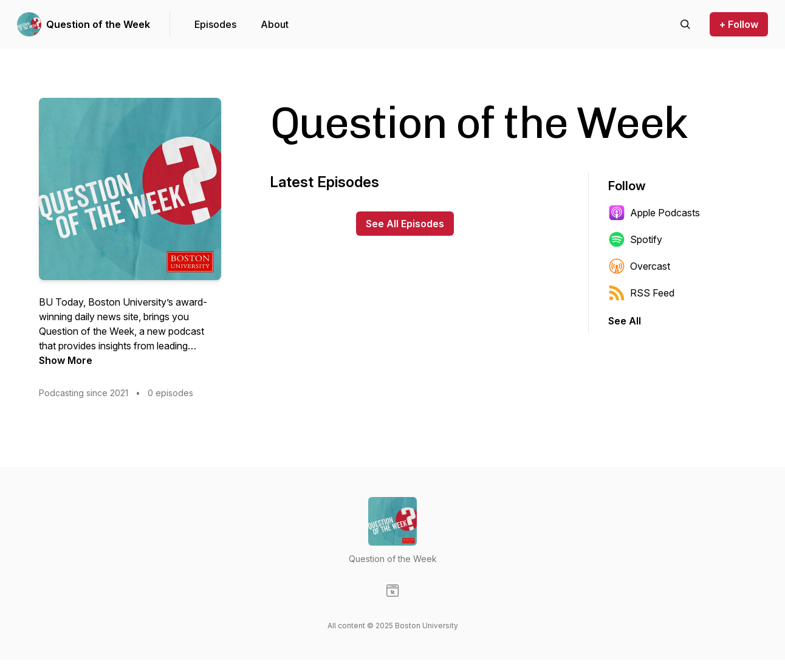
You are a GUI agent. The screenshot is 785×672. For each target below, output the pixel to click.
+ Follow (739, 24)
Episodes (215, 24)
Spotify (635, 239)
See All (625, 321)
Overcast (639, 266)
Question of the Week (98, 24)
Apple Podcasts (654, 213)
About (275, 24)
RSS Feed (641, 293)
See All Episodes (405, 224)
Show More (66, 360)
